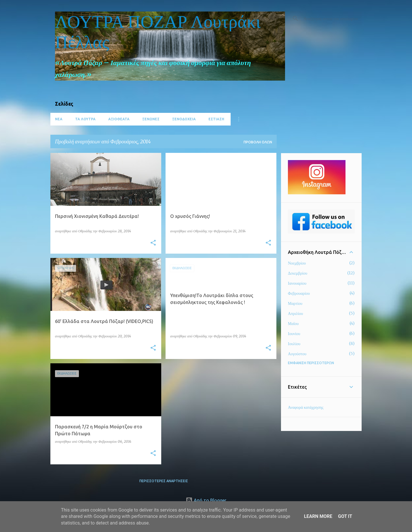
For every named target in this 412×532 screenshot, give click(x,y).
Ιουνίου (294, 334)
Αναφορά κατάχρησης (306, 407)
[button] (153, 243)
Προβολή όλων (258, 142)
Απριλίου (295, 313)
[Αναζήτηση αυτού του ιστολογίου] (331, 18)
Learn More (318, 516)
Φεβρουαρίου (299, 293)
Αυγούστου (297, 354)
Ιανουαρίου (297, 283)
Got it (345, 516)
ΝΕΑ (59, 119)
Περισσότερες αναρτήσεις (164, 481)
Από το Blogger (206, 500)
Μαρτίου (295, 303)
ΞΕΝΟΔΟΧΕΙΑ (184, 119)
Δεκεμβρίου (298, 273)
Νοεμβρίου (297, 263)
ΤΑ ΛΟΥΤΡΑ (85, 119)
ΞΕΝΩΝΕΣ (151, 119)
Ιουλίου (294, 344)
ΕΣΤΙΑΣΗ (216, 119)
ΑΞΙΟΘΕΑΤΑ (119, 119)
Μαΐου (293, 324)
